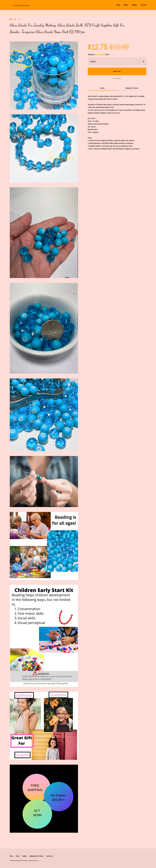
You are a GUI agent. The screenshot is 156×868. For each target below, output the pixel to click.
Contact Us (50, 856)
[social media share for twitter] (15, 20)
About (126, 5)
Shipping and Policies (36, 856)
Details (102, 88)
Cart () (143, 5)
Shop (118, 5)
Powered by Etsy (33, 861)
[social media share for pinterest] (19, 19)
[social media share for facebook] (11, 20)
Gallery (134, 5)
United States (100, 54)
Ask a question (117, 78)
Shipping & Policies (132, 88)
